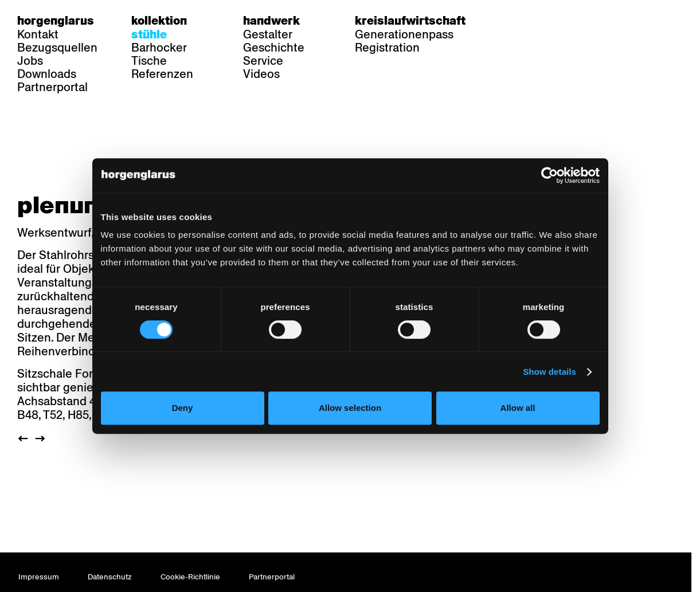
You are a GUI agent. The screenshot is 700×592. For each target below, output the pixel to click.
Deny (183, 408)
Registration (387, 48)
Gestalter (268, 34)
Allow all (518, 408)
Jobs (30, 61)
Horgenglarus (56, 21)
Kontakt (38, 34)
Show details (550, 372)
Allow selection (350, 408)
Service (263, 61)
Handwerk (271, 21)
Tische (149, 61)
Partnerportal (52, 87)
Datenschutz (110, 577)
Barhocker (159, 48)
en (554, 21)
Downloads (47, 74)
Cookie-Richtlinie (190, 577)
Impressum (39, 577)
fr (532, 21)
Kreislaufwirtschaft (410, 21)
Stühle (149, 34)
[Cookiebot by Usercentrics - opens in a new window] (550, 175)
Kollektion (159, 21)
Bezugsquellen (57, 48)
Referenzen (162, 74)
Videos (261, 74)
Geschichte (274, 48)
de (510, 21)
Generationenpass (404, 34)
